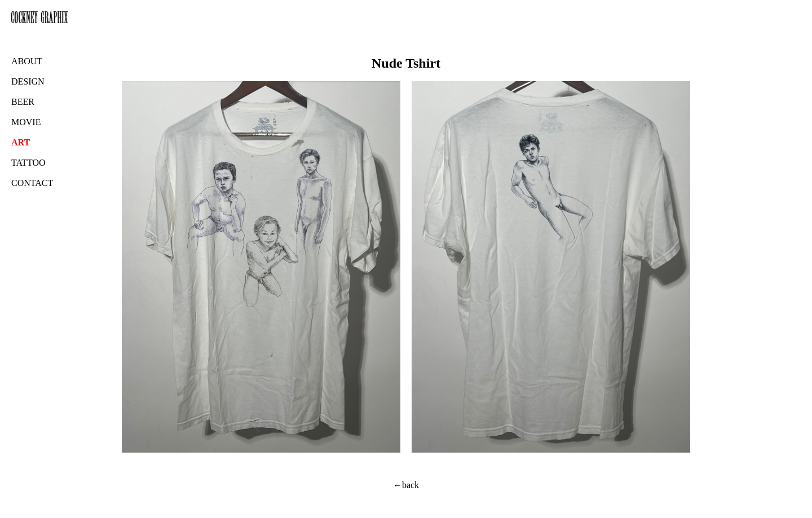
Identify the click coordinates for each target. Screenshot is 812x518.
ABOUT (27, 61)
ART (21, 142)
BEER (23, 102)
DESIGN (28, 81)
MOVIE (26, 122)
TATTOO (28, 163)
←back (406, 485)
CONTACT (32, 183)
